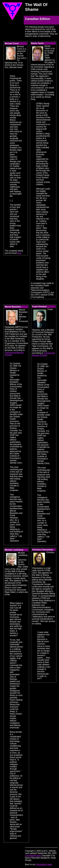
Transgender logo (33, 855)
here (19, 253)
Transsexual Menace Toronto (43, 354)
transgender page (44, 864)
